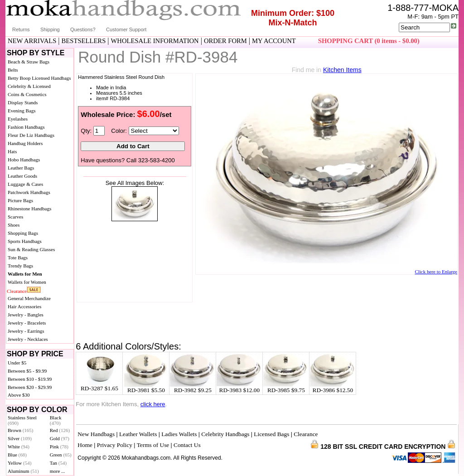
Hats (12, 151)
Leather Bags (21, 168)
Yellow (19, 463)
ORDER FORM (225, 41)
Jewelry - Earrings (26, 331)
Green (61, 455)
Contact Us (187, 445)
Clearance (17, 291)
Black (56, 420)
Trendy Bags (20, 266)
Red (60, 430)
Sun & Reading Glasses (31, 249)
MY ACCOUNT (274, 41)
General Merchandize (29, 298)
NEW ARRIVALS (32, 41)
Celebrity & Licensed (29, 86)
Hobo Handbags (24, 160)
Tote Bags (18, 257)
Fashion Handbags (26, 127)
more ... (58, 471)
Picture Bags (20, 200)
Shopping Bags (23, 233)
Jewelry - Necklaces (28, 339)
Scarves (15, 217)
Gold (60, 438)
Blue (17, 455)
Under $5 (17, 363)
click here (153, 404)
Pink (59, 447)
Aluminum (23, 471)
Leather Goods (22, 176)
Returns (21, 29)
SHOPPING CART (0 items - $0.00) (369, 41)
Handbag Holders (25, 143)
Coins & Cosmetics (27, 94)
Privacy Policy (115, 445)
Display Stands (23, 102)
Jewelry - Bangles (26, 315)
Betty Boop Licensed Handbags (39, 78)
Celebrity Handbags (225, 434)
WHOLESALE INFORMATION (155, 41)
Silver (20, 438)
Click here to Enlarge (436, 272)
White (19, 447)
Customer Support (126, 29)
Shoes (14, 225)
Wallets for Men (25, 274)
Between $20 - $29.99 (30, 387)
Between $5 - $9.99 (27, 371)
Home (85, 445)
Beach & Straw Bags (29, 62)
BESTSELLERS (84, 41)
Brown (21, 430)
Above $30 (19, 395)
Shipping (50, 29)
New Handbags (96, 434)
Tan (58, 463)
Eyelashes (18, 119)
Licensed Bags (271, 434)
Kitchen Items (342, 70)
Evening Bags (22, 111)
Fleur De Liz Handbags (31, 135)
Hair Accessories (24, 306)
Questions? (83, 29)
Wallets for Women (27, 282)
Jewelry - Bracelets (27, 323)
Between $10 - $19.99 (30, 379)
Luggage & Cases (25, 184)
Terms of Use (153, 445)
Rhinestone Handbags (29, 209)
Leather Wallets (138, 434)
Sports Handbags (25, 241)
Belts (13, 70)
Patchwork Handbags (29, 192)
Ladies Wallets (179, 434)
